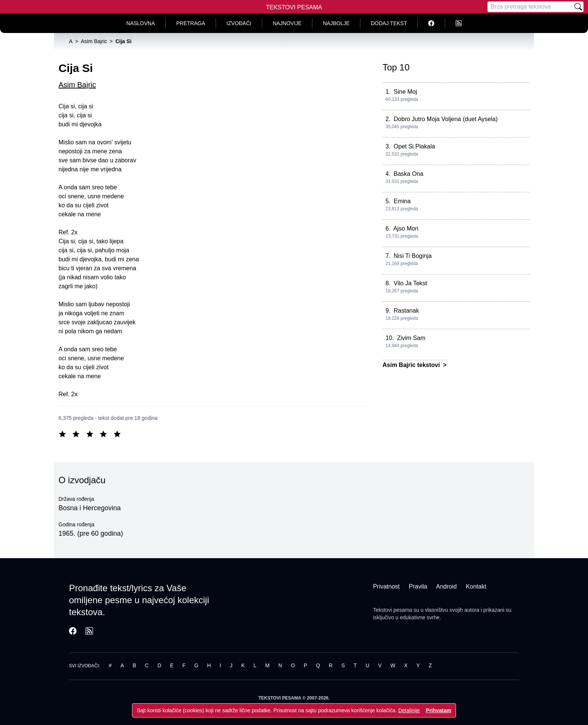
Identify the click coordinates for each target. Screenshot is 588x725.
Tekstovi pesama (393, 610)
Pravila (418, 586)
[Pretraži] (578, 7)
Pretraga (191, 23)
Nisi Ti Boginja (413, 256)
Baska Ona (409, 174)
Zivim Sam (411, 338)
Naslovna (141, 23)
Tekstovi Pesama (294, 7)
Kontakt (476, 586)
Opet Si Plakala (414, 146)
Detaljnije (409, 710)
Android (446, 586)
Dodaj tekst (389, 23)
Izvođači (239, 23)
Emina (402, 201)
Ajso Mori (406, 228)
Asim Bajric (77, 85)
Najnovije (287, 23)
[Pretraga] (530, 7)
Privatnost (386, 586)
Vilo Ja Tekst (410, 283)
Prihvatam (439, 710)
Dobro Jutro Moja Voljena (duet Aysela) (446, 119)
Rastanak (406, 311)
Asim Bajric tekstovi (412, 365)
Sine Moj (405, 92)
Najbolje (336, 23)
